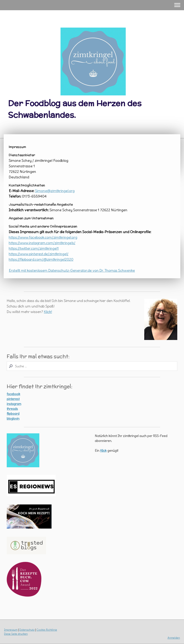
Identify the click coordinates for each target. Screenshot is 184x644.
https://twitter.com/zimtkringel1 (34, 248)
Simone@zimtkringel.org (55, 191)
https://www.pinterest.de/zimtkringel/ (39, 254)
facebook (13, 394)
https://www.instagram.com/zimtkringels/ (42, 243)
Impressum (11, 630)
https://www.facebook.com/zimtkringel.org (43, 237)
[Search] (92, 366)
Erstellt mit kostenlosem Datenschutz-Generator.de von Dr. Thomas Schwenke (72, 270)
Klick (103, 451)
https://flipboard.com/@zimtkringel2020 (41, 259)
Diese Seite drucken (16, 634)
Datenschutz (27, 630)
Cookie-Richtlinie (47, 630)
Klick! (48, 312)
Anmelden (174, 638)
